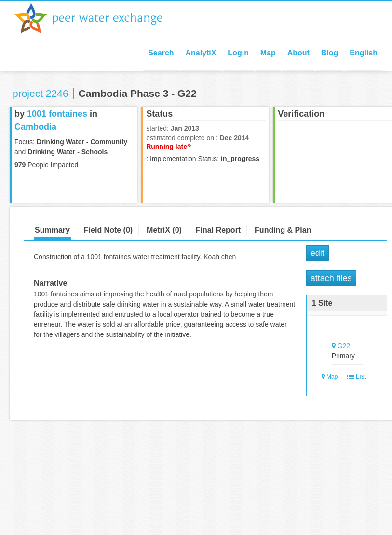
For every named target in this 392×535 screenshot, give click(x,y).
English (364, 53)
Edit (318, 253)
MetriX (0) (164, 230)
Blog (330, 53)
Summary (52, 230)
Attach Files (331, 278)
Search (161, 53)
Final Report (218, 230)
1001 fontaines (57, 114)
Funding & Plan (283, 230)
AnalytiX (201, 53)
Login (238, 53)
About (298, 53)
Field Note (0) (108, 230)
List (355, 376)
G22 (344, 346)
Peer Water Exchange (96, 18)
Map (268, 53)
